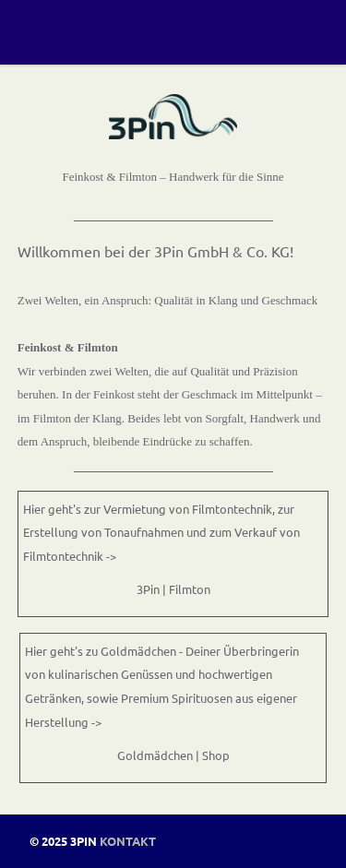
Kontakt (128, 841)
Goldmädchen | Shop (173, 755)
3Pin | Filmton (173, 589)
